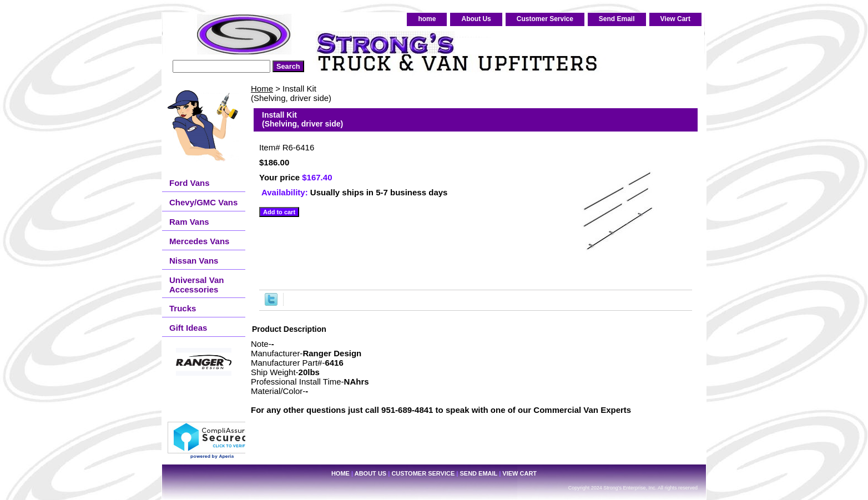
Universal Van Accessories (196, 285)
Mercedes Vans (199, 241)
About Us (476, 19)
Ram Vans (189, 222)
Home (262, 89)
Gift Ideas (188, 328)
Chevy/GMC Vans (203, 202)
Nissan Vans (194, 261)
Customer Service (545, 19)
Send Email (617, 19)
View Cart (675, 19)
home (427, 19)
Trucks (183, 308)
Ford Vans (190, 183)
